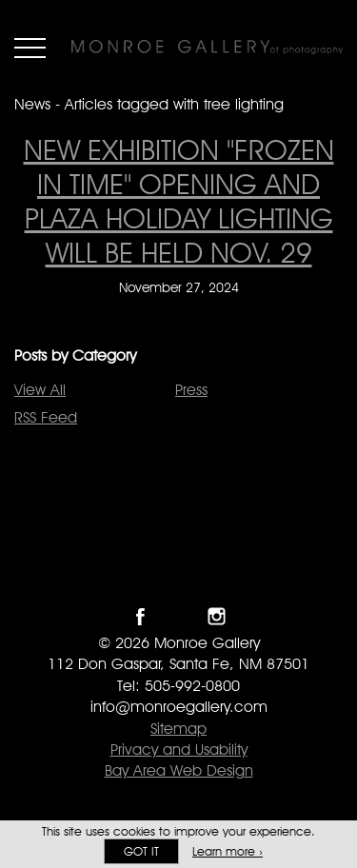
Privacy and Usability (179, 750)
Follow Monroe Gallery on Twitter (178, 616)
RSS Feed (46, 417)
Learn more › (228, 851)
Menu (30, 48)
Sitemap (178, 729)
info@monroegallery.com (179, 707)
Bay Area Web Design (179, 770)
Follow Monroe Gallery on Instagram (217, 616)
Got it (141, 851)
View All (40, 390)
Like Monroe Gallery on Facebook (140, 616)
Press (191, 390)
